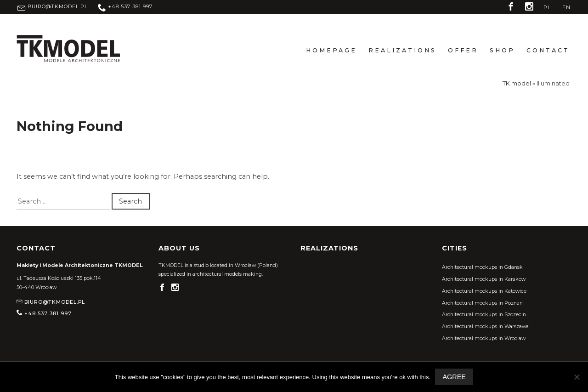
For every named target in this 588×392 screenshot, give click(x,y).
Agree (454, 377)
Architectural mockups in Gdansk (482, 267)
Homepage (331, 50)
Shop (502, 50)
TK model (517, 83)
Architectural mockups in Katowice (484, 291)
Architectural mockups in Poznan (482, 303)
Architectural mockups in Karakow (484, 279)
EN (566, 8)
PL (547, 8)
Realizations (402, 50)
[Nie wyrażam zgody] (577, 377)
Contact (548, 50)
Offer (463, 50)
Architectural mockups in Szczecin (484, 315)
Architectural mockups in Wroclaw (484, 338)
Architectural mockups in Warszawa (485, 327)
